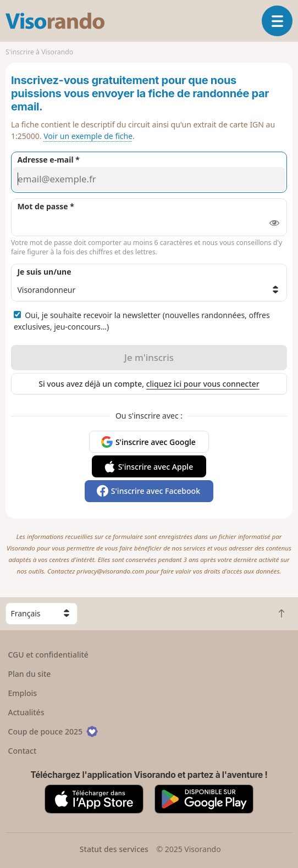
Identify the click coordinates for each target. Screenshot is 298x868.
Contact (23, 751)
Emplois (23, 693)
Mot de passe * (45, 206)
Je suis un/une (44, 272)
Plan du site (30, 674)
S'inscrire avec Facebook (156, 491)
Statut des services (114, 849)
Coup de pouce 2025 (53, 731)
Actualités (26, 712)
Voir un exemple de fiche (88, 136)
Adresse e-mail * (48, 160)
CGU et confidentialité (48, 655)
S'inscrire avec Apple (156, 467)
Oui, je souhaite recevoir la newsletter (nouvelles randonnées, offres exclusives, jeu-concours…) (142, 321)
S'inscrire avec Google (156, 442)
